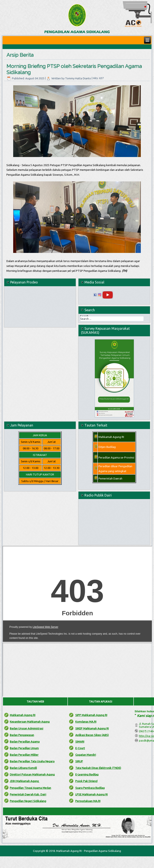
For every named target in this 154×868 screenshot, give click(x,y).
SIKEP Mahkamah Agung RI (92, 728)
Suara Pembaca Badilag (90, 788)
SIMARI (80, 742)
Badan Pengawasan (22, 735)
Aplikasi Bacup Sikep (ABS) (92, 735)
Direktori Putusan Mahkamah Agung (32, 774)
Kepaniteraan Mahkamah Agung (30, 722)
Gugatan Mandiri (86, 755)
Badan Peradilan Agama (25, 742)
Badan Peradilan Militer (24, 755)
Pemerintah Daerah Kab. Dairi (28, 794)
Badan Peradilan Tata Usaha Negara (32, 761)
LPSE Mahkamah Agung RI (91, 794)
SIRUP (79, 761)
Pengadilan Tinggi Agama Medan (30, 788)
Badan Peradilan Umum (24, 748)
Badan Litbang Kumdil (23, 768)
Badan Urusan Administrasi (26, 728)
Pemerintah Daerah (110, 478)
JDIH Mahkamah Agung (25, 781)
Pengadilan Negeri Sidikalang (28, 801)
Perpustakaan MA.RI (88, 801)
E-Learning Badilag (87, 774)
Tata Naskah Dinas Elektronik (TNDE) (98, 768)
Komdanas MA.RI (86, 722)
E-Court (80, 748)
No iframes (77, 594)
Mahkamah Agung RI (23, 715)
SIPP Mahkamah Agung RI (91, 715)
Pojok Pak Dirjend (86, 781)
